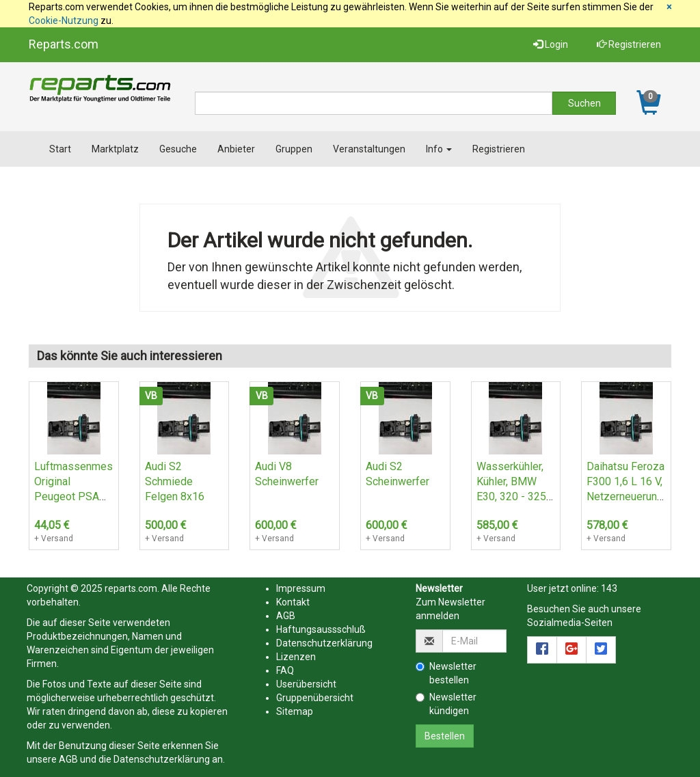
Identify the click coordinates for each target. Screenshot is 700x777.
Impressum (301, 588)
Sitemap (295, 711)
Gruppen (294, 149)
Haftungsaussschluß (321, 629)
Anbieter (236, 149)
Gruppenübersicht (315, 698)
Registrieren (629, 44)
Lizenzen (296, 657)
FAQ (285, 670)
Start (60, 149)
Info (439, 149)
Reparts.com (64, 44)
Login (551, 44)
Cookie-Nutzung (64, 21)
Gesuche (178, 149)
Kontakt (293, 602)
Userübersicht (306, 684)
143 (609, 588)
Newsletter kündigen (446, 704)
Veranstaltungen (369, 149)
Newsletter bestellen (446, 673)
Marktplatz (115, 149)
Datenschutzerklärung (162, 759)
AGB (68, 759)
